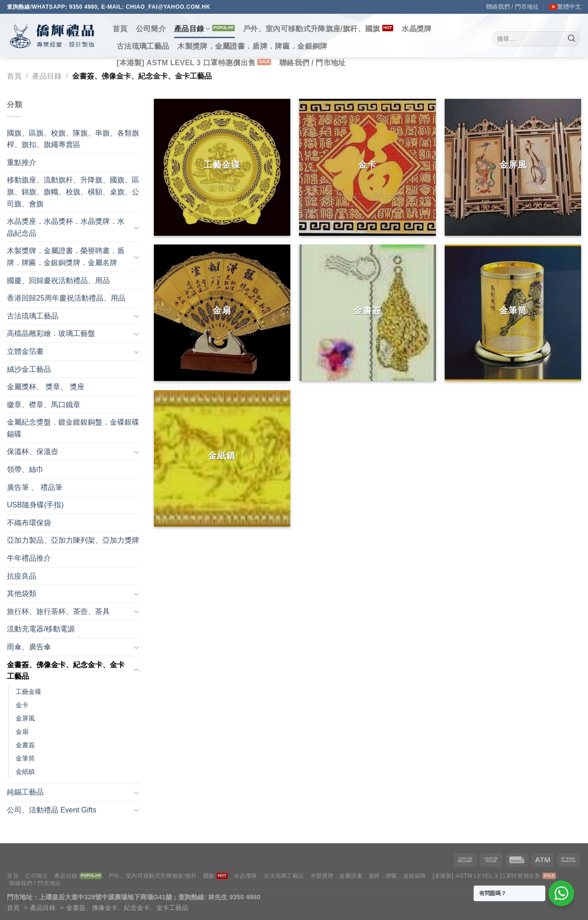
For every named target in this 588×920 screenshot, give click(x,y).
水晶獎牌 (416, 29)
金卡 (22, 705)
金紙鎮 (25, 772)
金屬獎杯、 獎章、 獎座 (46, 387)
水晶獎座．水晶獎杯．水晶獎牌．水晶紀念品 (66, 227)
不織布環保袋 (29, 523)
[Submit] (571, 39)
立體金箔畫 (25, 351)
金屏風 (25, 718)
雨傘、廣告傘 (29, 647)
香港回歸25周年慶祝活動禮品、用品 (66, 298)
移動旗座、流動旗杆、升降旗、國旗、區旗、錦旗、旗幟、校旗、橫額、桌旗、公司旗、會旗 (73, 192)
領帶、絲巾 (25, 469)
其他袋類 (22, 593)
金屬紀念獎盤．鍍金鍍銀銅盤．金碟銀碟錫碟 (73, 428)
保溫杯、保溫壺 (33, 451)
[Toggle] (136, 227)
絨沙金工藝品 (29, 369)
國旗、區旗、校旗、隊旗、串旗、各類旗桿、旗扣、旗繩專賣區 (73, 139)
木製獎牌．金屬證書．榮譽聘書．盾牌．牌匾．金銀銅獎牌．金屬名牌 (66, 257)
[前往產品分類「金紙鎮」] (222, 458)
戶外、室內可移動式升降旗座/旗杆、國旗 (312, 29)
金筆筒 (25, 758)
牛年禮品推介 (29, 558)
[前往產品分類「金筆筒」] (513, 313)
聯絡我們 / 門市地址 (512, 7)
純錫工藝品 (25, 792)
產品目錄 (192, 29)
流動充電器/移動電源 (41, 629)
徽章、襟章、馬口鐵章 (44, 405)
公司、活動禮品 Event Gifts (52, 810)
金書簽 (25, 745)
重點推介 (22, 162)
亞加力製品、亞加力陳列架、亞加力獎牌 (73, 540)
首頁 (120, 29)
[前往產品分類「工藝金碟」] (222, 167)
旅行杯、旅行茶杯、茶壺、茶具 (58, 611)
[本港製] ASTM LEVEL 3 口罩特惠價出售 (186, 63)
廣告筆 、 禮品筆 (35, 487)
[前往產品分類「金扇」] (222, 313)
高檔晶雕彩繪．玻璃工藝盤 (51, 333)
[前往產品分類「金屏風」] (513, 167)
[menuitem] (565, 7)
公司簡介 (151, 29)
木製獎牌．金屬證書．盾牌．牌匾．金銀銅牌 (252, 46)
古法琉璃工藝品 (143, 46)
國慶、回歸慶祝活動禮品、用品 (58, 281)
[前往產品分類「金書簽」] (367, 313)
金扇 (22, 732)
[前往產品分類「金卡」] (367, 167)
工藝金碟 (28, 692)
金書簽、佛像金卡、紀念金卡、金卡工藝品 (66, 671)
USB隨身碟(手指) (35, 505)
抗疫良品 (22, 576)
